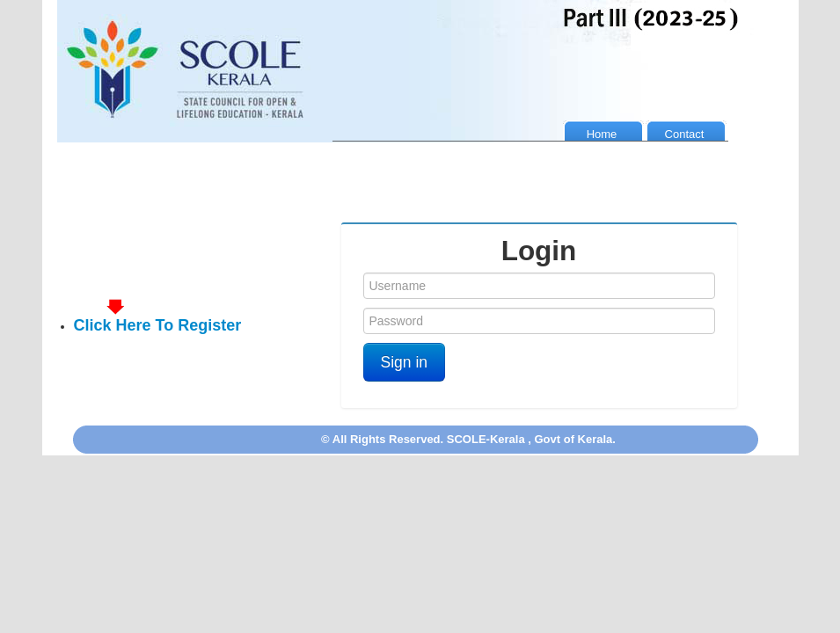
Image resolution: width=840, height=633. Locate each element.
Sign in (405, 362)
